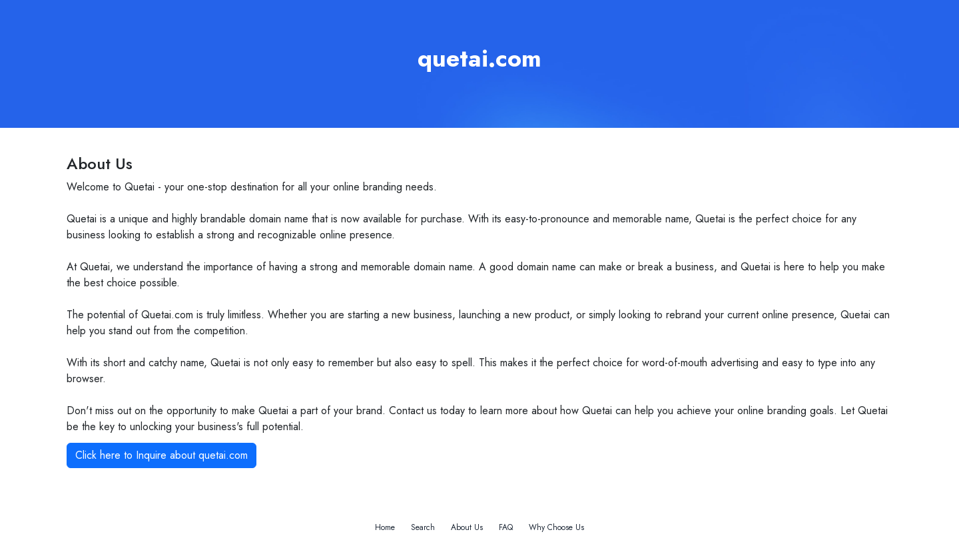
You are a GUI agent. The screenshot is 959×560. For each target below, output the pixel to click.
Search (423, 527)
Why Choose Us (556, 527)
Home (385, 527)
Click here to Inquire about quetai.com (161, 455)
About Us (467, 527)
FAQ (506, 527)
